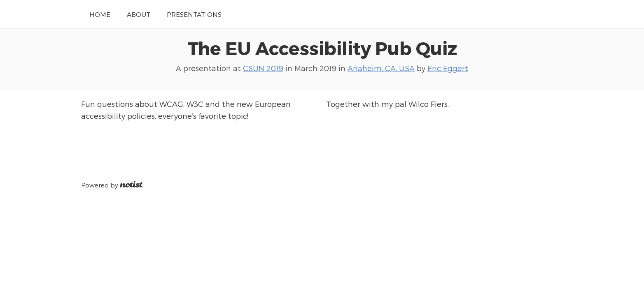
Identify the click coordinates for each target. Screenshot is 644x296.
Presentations (194, 14)
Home (100, 14)
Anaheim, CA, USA (381, 68)
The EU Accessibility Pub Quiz (322, 48)
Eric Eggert (448, 68)
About (139, 14)
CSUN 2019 (263, 68)
